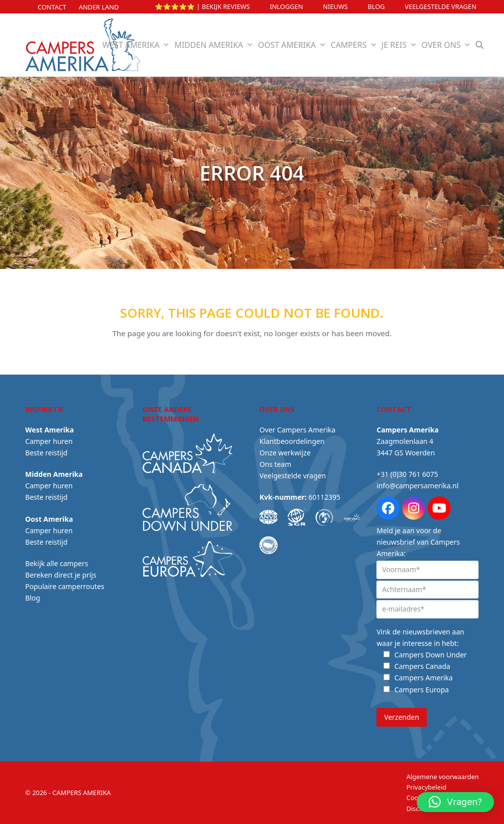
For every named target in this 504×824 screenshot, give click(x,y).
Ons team (275, 464)
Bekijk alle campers (57, 563)
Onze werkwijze (285, 453)
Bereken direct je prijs (61, 575)
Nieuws (336, 6)
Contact (52, 7)
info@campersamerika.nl (417, 486)
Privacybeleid (426, 787)
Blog (376, 6)
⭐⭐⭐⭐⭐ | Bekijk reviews (203, 6)
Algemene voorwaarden (442, 777)
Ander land (99, 7)
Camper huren (49, 441)
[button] (479, 45)
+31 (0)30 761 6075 (407, 474)
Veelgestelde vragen (440, 6)
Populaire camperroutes (65, 586)
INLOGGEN (286, 6)
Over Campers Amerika (297, 430)
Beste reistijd (47, 453)
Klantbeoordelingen (292, 441)
